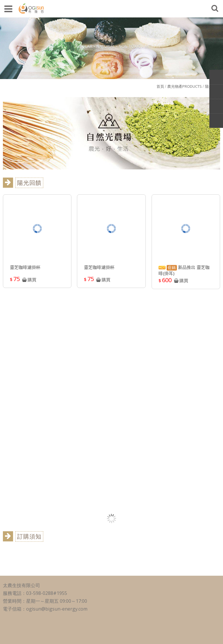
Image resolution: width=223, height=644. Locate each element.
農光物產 (185, 86)
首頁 (160, 86)
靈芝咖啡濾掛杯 (25, 269)
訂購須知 (29, 536)
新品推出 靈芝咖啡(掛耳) (184, 272)
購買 (32, 282)
